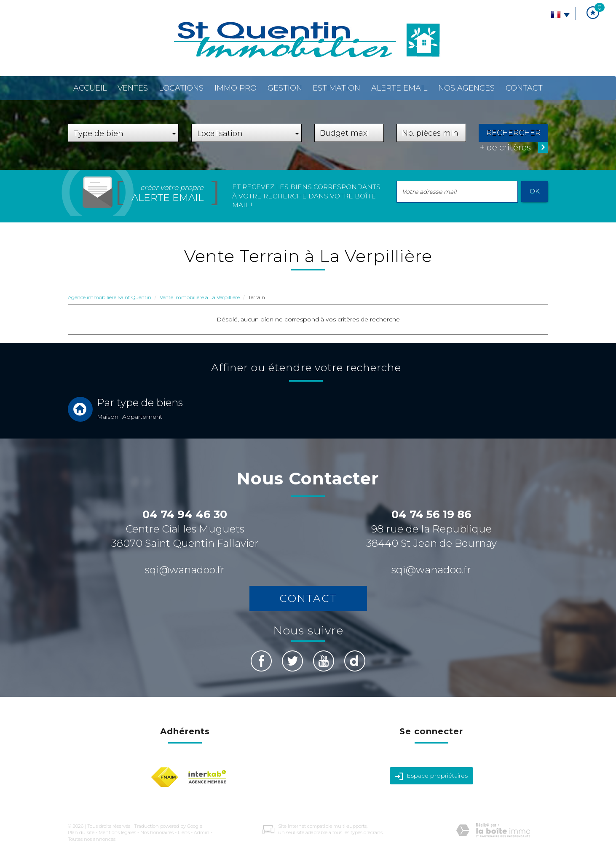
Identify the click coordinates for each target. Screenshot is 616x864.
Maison (108, 417)
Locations (181, 88)
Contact (524, 88)
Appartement (142, 417)
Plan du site (81, 832)
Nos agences (466, 88)
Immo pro (236, 88)
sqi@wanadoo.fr (185, 570)
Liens (184, 832)
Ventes (133, 88)
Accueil (90, 88)
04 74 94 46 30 (185, 514)
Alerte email (399, 88)
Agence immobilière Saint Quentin (110, 297)
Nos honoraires (157, 832)
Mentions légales (117, 832)
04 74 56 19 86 (431, 514)
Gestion (285, 88)
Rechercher (513, 133)
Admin (202, 832)
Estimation (336, 88)
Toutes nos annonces (92, 839)
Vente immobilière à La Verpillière (200, 297)
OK (535, 191)
